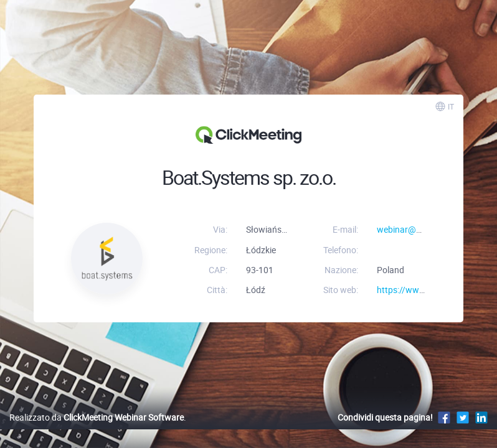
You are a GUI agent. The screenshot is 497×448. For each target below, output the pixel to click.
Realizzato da (97, 417)
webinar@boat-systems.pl (428, 229)
